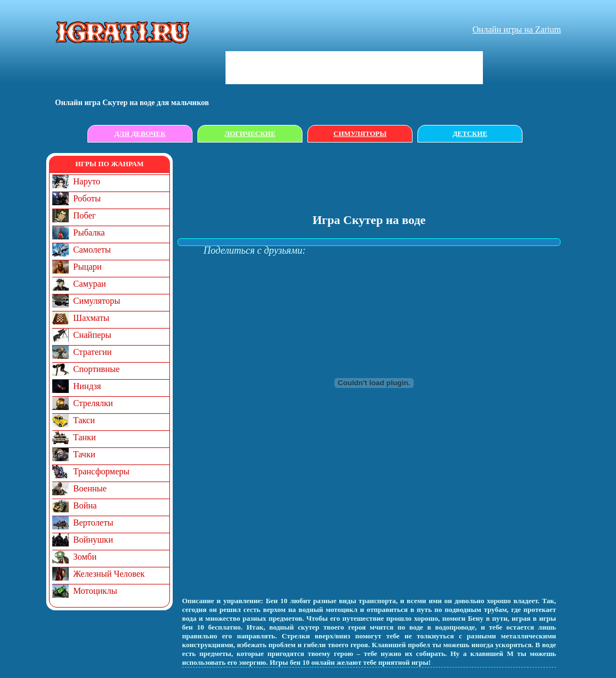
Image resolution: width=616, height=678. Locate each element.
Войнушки (93, 540)
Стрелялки (93, 403)
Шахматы (91, 318)
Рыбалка (89, 233)
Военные (90, 488)
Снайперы (92, 335)
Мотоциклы (95, 591)
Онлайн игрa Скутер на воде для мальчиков (132, 103)
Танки (84, 437)
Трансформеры (101, 471)
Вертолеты (93, 523)
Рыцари (87, 267)
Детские (470, 134)
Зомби (85, 557)
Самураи (90, 284)
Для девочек (140, 134)
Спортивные (97, 369)
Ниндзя (87, 386)
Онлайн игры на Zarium (517, 29)
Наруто (87, 181)
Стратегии (92, 352)
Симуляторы (360, 134)
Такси (84, 420)
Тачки (84, 454)
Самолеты (92, 250)
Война (85, 505)
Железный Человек (109, 574)
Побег (84, 215)
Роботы (87, 198)
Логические (250, 134)
